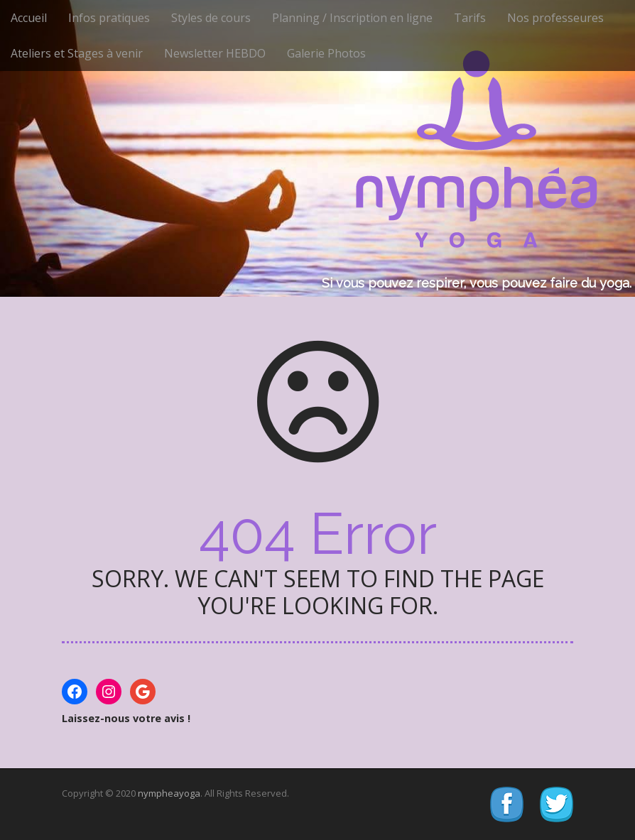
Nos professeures (555, 18)
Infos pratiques (109, 18)
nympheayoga (169, 793)
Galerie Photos (326, 53)
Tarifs (470, 18)
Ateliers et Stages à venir (77, 53)
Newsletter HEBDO (215, 53)
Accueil (29, 18)
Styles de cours (211, 18)
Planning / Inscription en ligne (352, 18)
